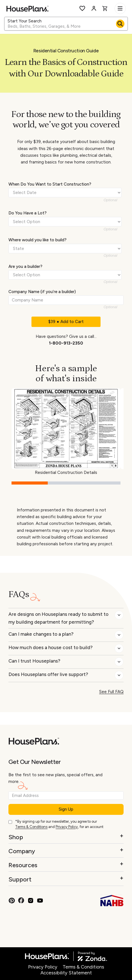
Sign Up (66, 809)
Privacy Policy (67, 827)
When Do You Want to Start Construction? (50, 184)
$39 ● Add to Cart (66, 322)
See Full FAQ (111, 692)
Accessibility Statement (66, 973)
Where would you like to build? (37, 240)
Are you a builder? (25, 266)
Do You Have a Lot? (28, 213)
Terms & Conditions (31, 827)
